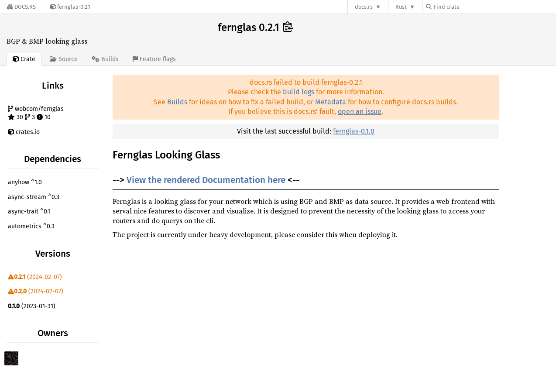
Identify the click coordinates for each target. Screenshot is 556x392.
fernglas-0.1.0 (354, 131)
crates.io (24, 132)
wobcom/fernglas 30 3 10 (36, 113)
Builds (177, 102)
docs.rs (364, 7)
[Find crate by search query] (470, 7)
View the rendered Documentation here (206, 180)
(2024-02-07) (35, 277)
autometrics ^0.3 (31, 226)
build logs (299, 92)
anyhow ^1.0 (25, 182)
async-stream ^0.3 (34, 197)
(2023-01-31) (32, 306)
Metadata (331, 102)
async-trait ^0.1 (29, 211)
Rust (401, 7)
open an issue (360, 112)
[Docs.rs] (21, 7)
